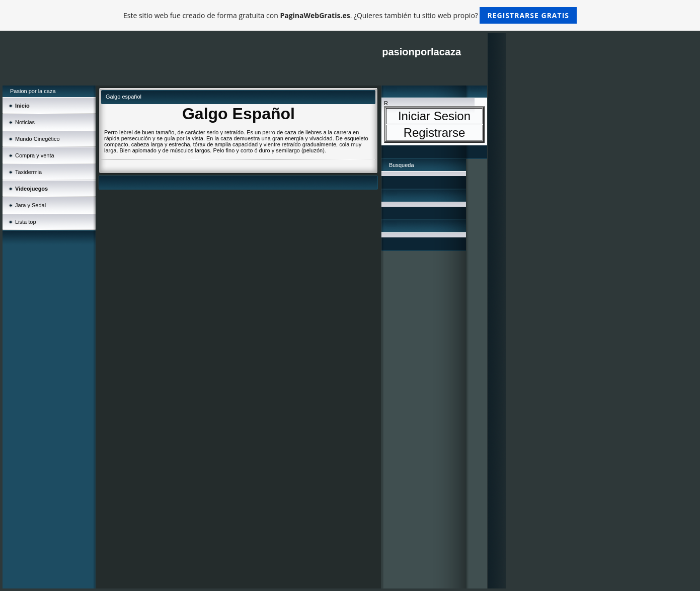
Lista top (26, 222)
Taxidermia (28, 172)
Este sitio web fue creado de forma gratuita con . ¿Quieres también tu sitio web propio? (350, 15)
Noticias (25, 122)
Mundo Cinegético (37, 139)
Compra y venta (35, 155)
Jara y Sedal (30, 205)
